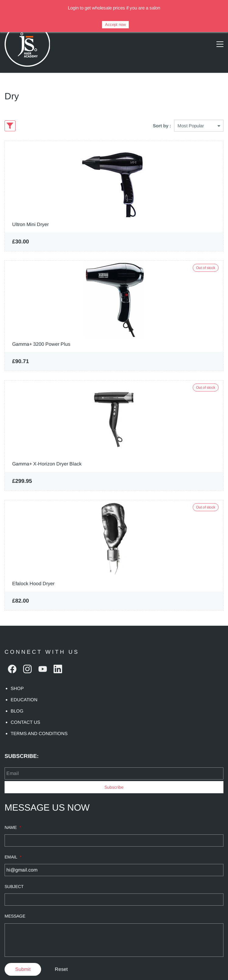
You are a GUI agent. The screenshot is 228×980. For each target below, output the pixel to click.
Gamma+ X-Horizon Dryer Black (47, 452)
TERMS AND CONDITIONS (39, 721)
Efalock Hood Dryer (33, 571)
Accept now (115, 25)
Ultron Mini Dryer (30, 212)
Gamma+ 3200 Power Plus (41, 332)
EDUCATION (24, 687)
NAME (13, 815)
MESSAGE (15, 904)
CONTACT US (25, 710)
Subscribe (114, 775)
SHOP (17, 676)
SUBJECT (14, 874)
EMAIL (13, 845)
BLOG (17, 699)
